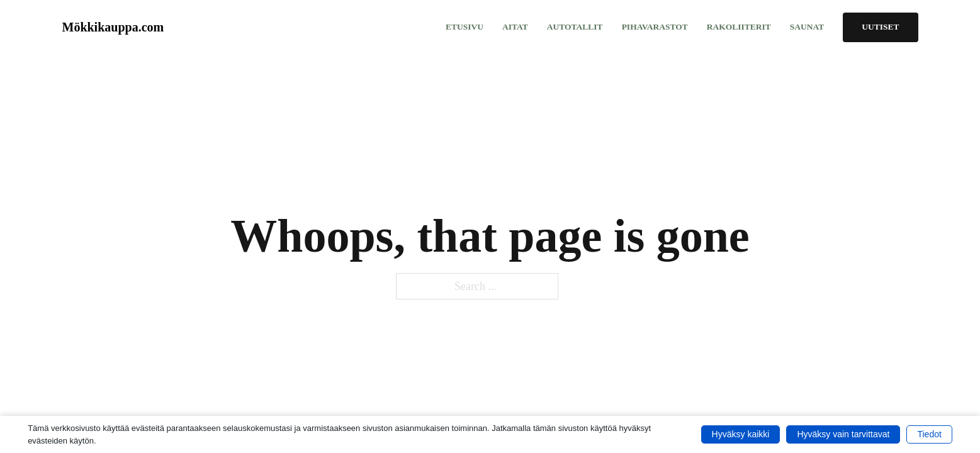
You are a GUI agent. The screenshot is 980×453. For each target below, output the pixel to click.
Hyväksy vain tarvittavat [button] (843, 434)
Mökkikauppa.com (113, 27)
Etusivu (465, 27)
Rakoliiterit (739, 27)
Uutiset (880, 27)
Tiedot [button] (929, 434)
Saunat (807, 27)
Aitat (515, 27)
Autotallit (575, 27)
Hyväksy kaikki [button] (741, 434)
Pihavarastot (655, 27)
